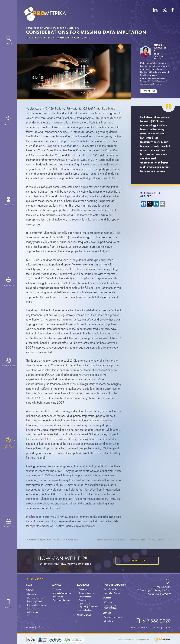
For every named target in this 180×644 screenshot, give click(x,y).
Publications (33, 612)
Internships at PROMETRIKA (110, 607)
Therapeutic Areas (86, 593)
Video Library (33, 609)
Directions (108, 621)
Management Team (36, 598)
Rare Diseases (85, 596)
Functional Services (61, 600)
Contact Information (113, 617)
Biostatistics (149, 91)
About (30, 590)
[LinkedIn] (155, 15)
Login (167, 628)
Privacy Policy (139, 628)
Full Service (58, 596)
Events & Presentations (37, 605)
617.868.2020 (153, 621)
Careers (107, 598)
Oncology (83, 600)
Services (56, 585)
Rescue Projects (85, 610)
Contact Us (137, 560)
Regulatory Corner (112, 593)
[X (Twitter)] (165, 15)
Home (29, 28)
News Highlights (35, 601)
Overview (32, 594)
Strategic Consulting (62, 593)
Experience (83, 585)
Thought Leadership (44, 28)
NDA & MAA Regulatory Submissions (89, 605)
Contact (108, 613)
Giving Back (84, 615)
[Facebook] (173, 15)
